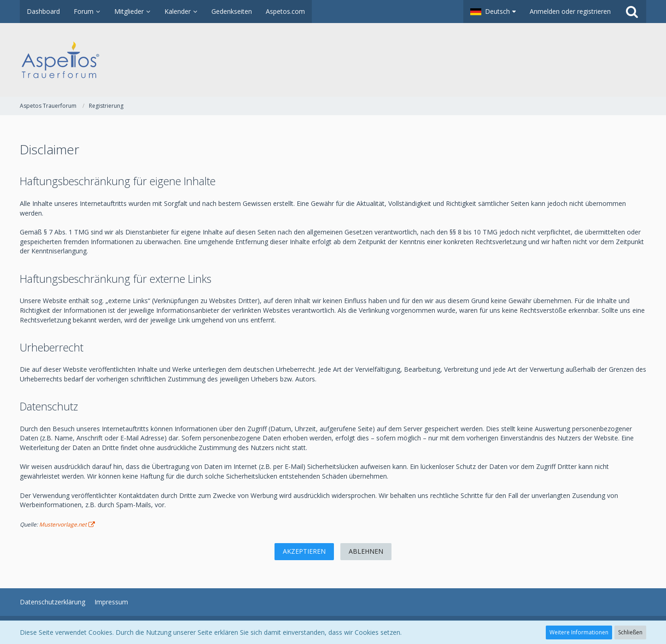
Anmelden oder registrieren (570, 11)
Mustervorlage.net (63, 524)
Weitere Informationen (579, 632)
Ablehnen (366, 551)
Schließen (630, 632)
